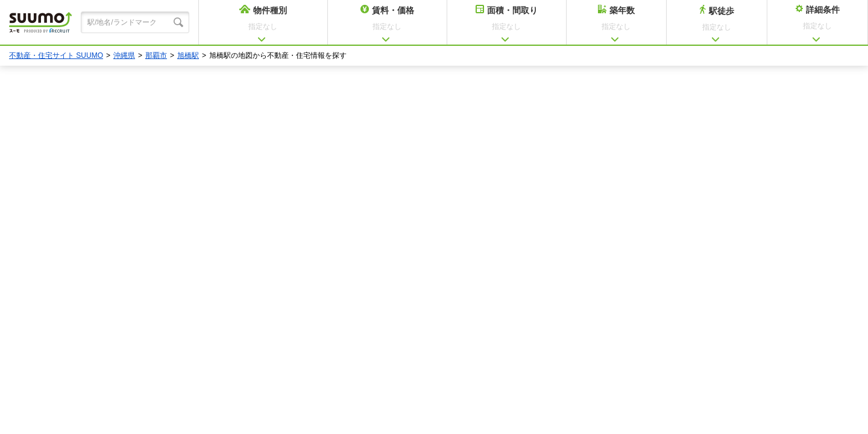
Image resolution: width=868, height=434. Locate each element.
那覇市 (156, 55)
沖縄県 (124, 55)
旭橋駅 (188, 55)
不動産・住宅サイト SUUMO (56, 55)
